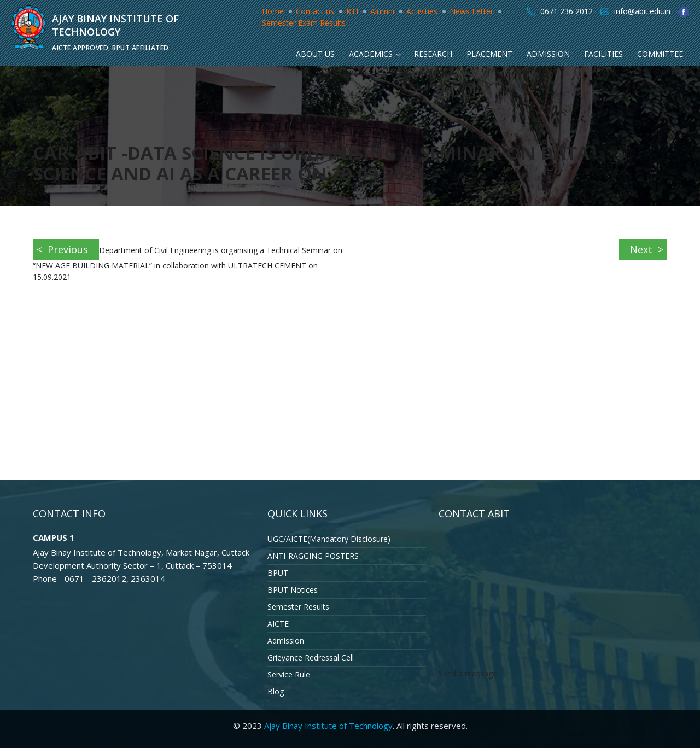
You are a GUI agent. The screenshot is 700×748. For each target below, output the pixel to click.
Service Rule (289, 674)
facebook (684, 12)
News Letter (471, 11)
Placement (489, 54)
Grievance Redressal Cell (311, 658)
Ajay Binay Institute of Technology (328, 726)
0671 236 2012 (567, 11)
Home (273, 11)
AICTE (278, 624)
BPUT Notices (293, 590)
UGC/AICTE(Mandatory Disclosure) (329, 539)
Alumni (382, 11)
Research (433, 54)
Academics (371, 54)
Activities (422, 11)
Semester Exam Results (304, 23)
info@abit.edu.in (642, 11)
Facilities (603, 54)
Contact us (315, 11)
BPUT (278, 573)
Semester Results (298, 607)
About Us (315, 54)
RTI (352, 11)
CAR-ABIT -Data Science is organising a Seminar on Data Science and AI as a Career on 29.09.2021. (311, 163)
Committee (660, 54)
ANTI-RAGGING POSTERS (313, 556)
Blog (276, 691)
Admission (548, 54)
